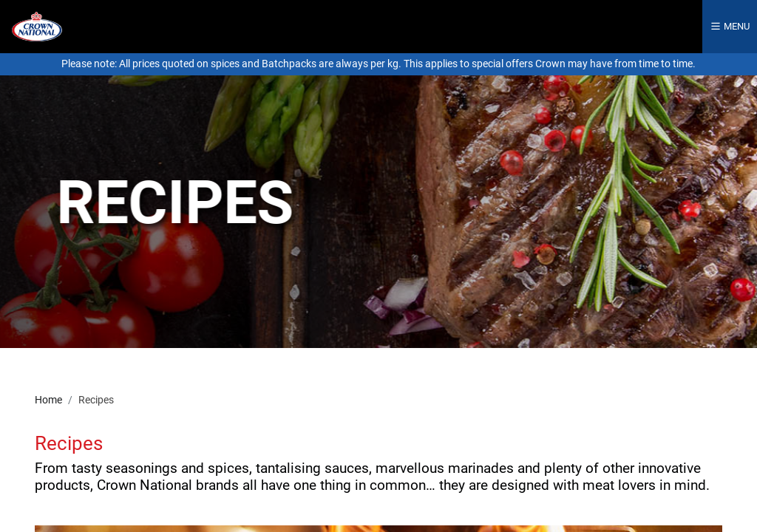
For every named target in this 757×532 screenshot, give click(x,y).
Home (48, 400)
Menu (730, 26)
